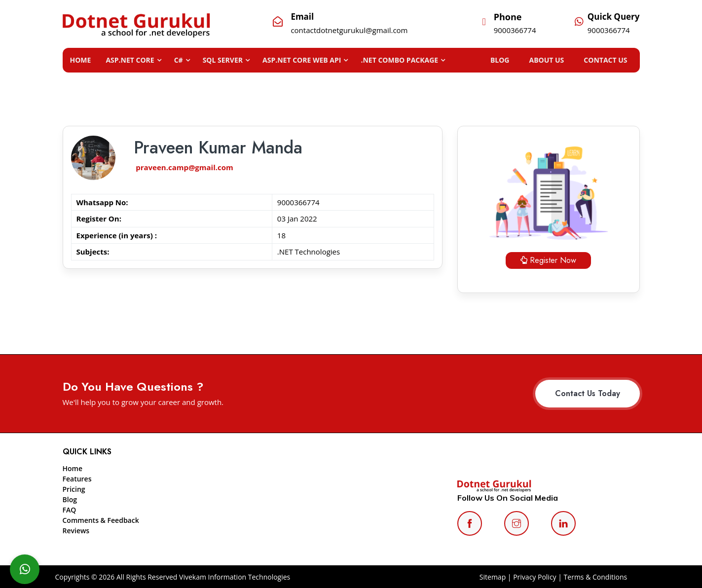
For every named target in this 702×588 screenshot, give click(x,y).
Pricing (74, 489)
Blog (70, 499)
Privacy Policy (535, 577)
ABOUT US (557, 60)
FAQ (70, 510)
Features (77, 479)
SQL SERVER (223, 60)
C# (179, 60)
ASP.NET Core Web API (302, 60)
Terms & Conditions (596, 577)
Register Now (548, 260)
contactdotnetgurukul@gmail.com (349, 30)
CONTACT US (610, 60)
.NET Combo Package (399, 60)
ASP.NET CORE (130, 60)
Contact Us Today (588, 393)
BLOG (515, 60)
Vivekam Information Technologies (234, 577)
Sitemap (493, 577)
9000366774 (515, 30)
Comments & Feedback (101, 520)
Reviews (76, 531)
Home (81, 60)
